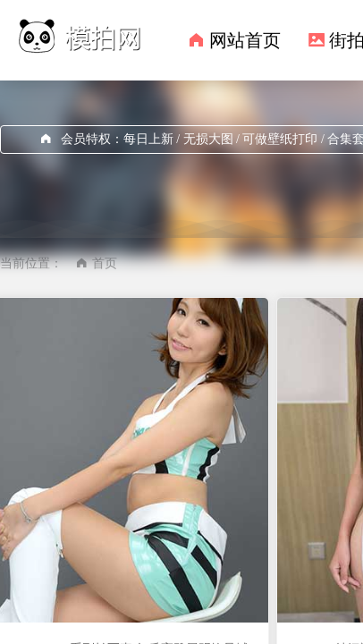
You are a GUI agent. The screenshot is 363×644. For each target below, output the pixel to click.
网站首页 (245, 40)
